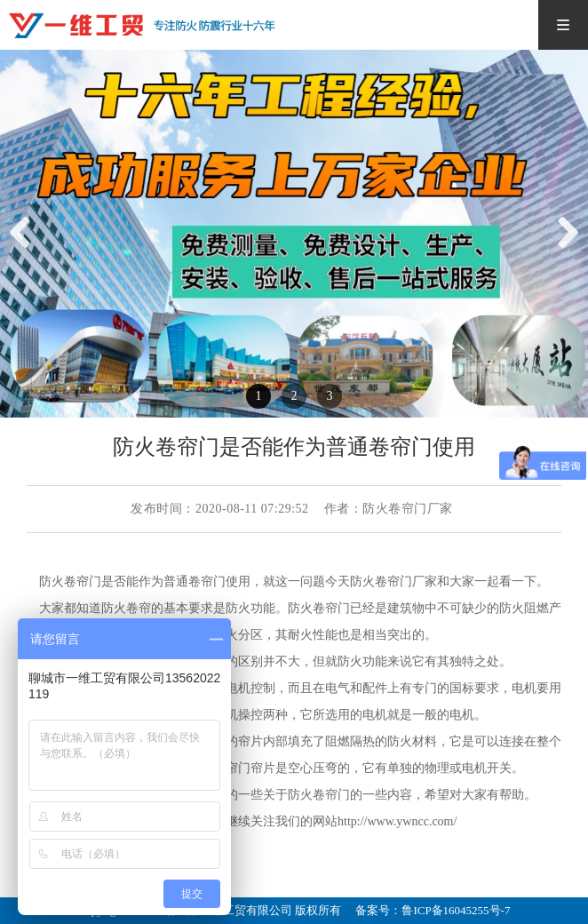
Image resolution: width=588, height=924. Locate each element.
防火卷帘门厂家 (393, 581)
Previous (27, 251)
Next (567, 251)
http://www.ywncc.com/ (397, 821)
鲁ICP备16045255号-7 (456, 910)
